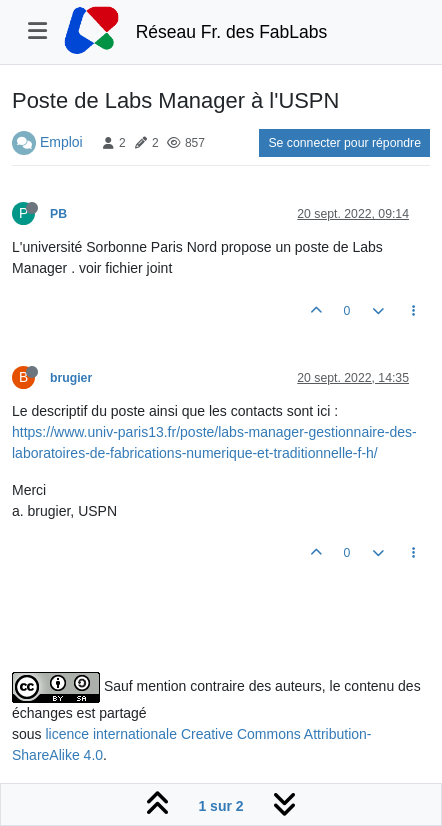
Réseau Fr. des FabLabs (232, 32)
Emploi (61, 142)
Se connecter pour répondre (344, 143)
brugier (71, 378)
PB (58, 214)
